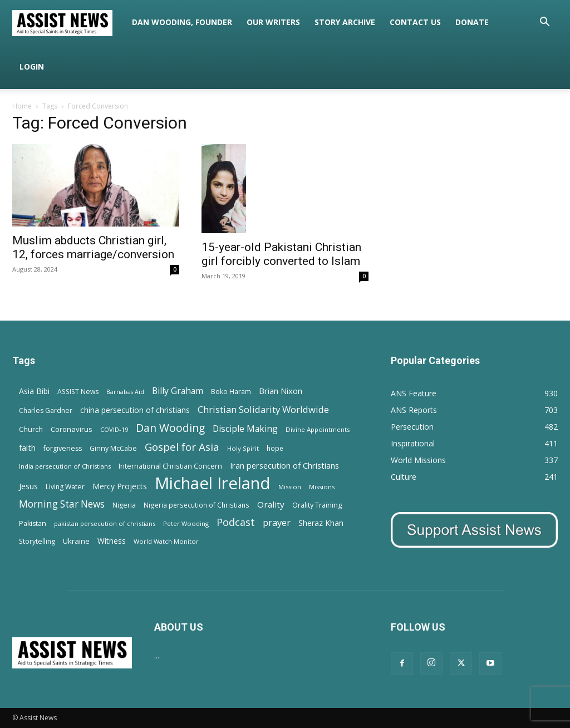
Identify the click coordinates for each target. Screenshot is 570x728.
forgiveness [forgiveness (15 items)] (63, 448)
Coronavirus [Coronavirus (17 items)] (72, 429)
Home (22, 106)
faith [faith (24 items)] (27, 447)
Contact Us (415, 22)
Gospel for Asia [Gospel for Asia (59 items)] (182, 447)
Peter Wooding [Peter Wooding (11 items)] (186, 523)
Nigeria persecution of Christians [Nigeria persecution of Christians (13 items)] (196, 505)
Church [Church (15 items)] (31, 429)
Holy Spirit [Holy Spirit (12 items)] (243, 448)
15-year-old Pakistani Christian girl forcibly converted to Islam (281, 254)
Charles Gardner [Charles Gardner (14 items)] (46, 410)
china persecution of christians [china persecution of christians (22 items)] (135, 410)
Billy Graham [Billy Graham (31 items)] (178, 391)
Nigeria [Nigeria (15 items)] (124, 505)
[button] (544, 23)
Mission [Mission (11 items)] (290, 487)
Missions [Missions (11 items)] (322, 487)
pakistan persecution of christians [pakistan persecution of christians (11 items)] (105, 523)
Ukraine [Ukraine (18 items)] (76, 541)
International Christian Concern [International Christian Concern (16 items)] (170, 466)
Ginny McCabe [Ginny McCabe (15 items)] (113, 448)
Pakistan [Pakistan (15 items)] (33, 523)
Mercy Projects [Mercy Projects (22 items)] (120, 486)
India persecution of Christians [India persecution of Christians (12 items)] (65, 466)
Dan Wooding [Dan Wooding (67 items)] (170, 428)
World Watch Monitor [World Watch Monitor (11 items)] (166, 541)
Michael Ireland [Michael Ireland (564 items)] (213, 483)
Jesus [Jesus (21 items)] (28, 486)
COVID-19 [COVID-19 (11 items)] (114, 429)
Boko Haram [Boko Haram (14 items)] (231, 392)
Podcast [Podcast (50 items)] (236, 522)
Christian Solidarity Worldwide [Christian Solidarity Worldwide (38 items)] (263, 409)
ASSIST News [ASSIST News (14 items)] (78, 392)
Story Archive (345, 22)
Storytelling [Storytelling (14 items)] (37, 541)
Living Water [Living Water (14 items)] (65, 487)
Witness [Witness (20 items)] (112, 541)
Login (32, 67)
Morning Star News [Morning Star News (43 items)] (62, 504)
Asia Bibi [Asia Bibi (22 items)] (34, 391)
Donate (472, 22)
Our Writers (273, 22)
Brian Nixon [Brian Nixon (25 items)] (281, 391)
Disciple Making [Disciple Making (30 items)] (245, 429)
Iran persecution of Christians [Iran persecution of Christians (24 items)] (284, 465)
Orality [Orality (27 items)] (271, 504)
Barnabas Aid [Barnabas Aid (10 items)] (125, 392)
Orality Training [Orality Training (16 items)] (317, 505)
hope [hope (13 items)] (275, 448)
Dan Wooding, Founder (182, 22)
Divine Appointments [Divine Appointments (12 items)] (318, 429)
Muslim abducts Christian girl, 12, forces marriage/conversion (93, 247)
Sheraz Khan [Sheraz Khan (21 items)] (321, 523)
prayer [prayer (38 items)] (277, 522)
